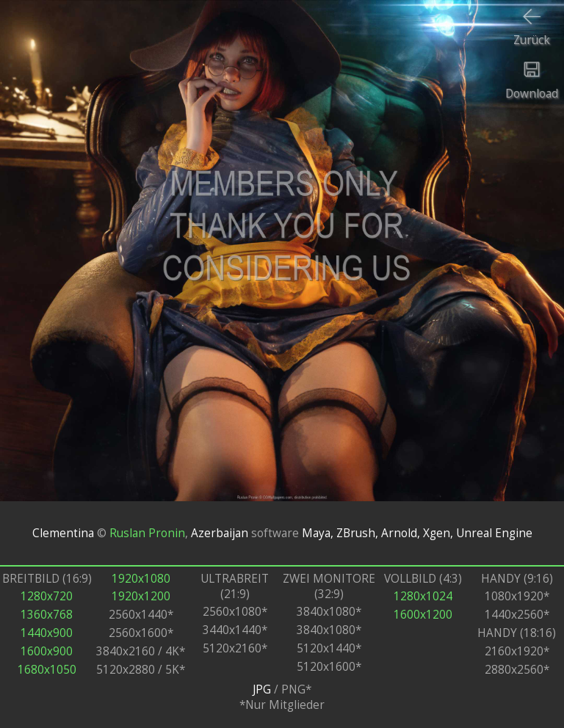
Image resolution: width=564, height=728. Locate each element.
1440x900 (47, 633)
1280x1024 (423, 596)
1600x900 (47, 651)
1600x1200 (423, 615)
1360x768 (47, 615)
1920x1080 (141, 579)
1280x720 (47, 596)
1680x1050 (47, 670)
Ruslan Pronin (147, 533)
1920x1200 (141, 596)
